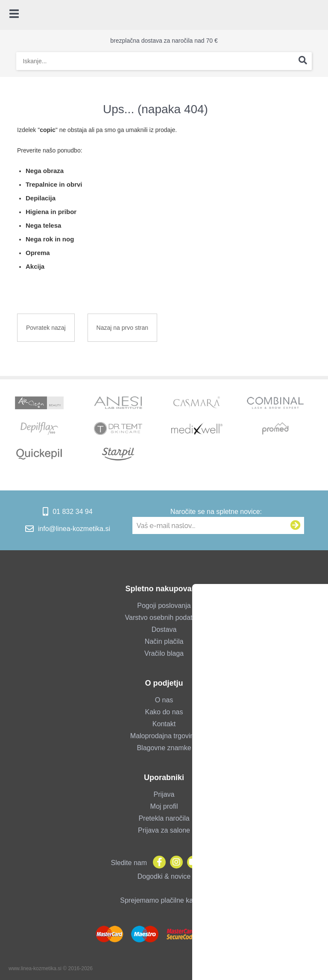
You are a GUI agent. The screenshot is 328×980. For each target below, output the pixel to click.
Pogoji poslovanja (164, 606)
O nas (164, 700)
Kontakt (164, 724)
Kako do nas (164, 712)
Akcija (35, 266)
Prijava (164, 794)
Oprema (38, 253)
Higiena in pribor (51, 212)
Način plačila (164, 641)
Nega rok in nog (50, 239)
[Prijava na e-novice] (296, 525)
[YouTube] (191, 863)
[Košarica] (317, 15)
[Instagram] (174, 863)
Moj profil (164, 806)
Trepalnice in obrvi (54, 184)
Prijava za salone (164, 830)
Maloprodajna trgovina (164, 736)
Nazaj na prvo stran (122, 328)
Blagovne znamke (164, 748)
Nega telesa (43, 225)
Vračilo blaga (164, 653)
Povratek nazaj (46, 328)
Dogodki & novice (164, 876)
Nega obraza (45, 171)
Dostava (164, 629)
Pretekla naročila (164, 818)
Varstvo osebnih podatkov (164, 618)
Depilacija (41, 198)
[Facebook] (157, 863)
